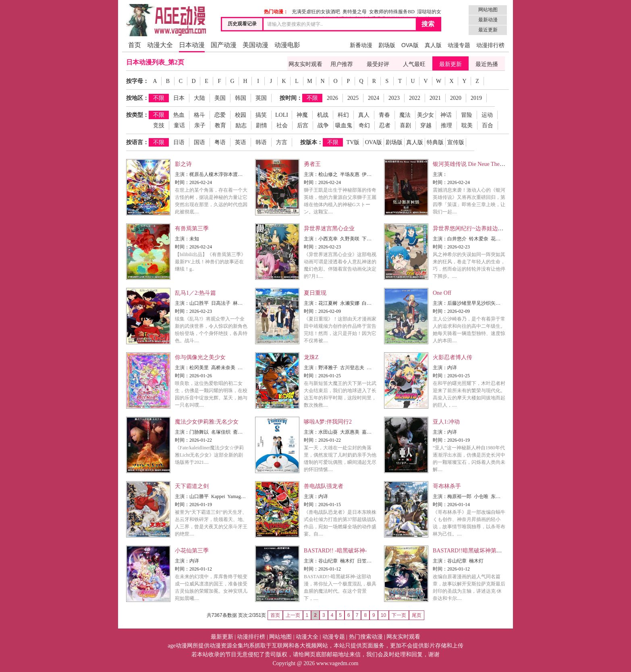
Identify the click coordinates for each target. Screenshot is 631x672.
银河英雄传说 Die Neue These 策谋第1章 (482, 164)
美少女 (426, 115)
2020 (456, 98)
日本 (179, 98)
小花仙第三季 (192, 551)
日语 (179, 142)
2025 (353, 98)
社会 (282, 125)
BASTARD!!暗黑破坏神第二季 (470, 551)
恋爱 (220, 115)
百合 (488, 125)
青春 (384, 115)
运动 (487, 115)
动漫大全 (160, 45)
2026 (332, 98)
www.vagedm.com (337, 663)
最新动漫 (488, 20)
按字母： (137, 81)
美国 (220, 98)
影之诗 (183, 164)
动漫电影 (287, 45)
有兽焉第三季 (192, 228)
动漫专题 (459, 45)
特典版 (435, 142)
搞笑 (261, 115)
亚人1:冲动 (446, 422)
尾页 (417, 615)
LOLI (282, 115)
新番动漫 (361, 45)
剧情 (262, 125)
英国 (261, 98)
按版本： (311, 142)
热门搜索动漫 (366, 637)
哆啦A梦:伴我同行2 (328, 422)
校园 (241, 115)
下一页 (399, 615)
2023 (394, 98)
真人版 (433, 45)
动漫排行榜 (490, 45)
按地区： (137, 98)
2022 (415, 98)
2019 (476, 98)
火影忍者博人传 (452, 357)
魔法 (405, 115)
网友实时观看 (305, 64)
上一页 (293, 615)
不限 (159, 98)
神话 (446, 115)
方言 (282, 142)
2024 (374, 98)
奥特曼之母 (355, 12)
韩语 (261, 142)
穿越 (426, 125)
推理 (446, 125)
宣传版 (456, 142)
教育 (220, 125)
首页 (135, 45)
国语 (199, 142)
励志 (241, 125)
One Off (442, 293)
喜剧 (405, 125)
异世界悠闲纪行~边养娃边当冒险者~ (478, 228)
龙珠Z (311, 357)
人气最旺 (414, 64)
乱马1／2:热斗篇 (195, 293)
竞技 (159, 125)
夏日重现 (315, 293)
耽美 (467, 125)
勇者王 (312, 164)
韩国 (241, 98)
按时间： (291, 98)
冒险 (467, 115)
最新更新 (450, 64)
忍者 (385, 125)
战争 (323, 125)
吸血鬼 (344, 125)
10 (383, 615)
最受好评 (378, 64)
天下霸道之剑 (192, 486)
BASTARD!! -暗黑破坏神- (335, 551)
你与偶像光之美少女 (200, 357)
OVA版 (410, 45)
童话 (179, 125)
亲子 (200, 125)
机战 (323, 115)
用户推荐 (342, 64)
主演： (182, 174)
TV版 (353, 142)
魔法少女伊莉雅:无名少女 (207, 422)
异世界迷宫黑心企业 (329, 228)
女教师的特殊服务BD (392, 12)
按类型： (137, 115)
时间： (182, 182)
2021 (435, 98)
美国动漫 (255, 45)
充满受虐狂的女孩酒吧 (316, 12)
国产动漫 (224, 45)
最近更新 (488, 30)
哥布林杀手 (447, 486)
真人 (364, 115)
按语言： (137, 142)
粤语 (220, 142)
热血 (179, 115)
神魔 (302, 115)
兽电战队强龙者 (324, 486)
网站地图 (488, 10)
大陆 (199, 98)
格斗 (199, 115)
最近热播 (487, 64)
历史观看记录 (242, 24)
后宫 (303, 125)
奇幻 (364, 125)
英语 (241, 142)
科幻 (343, 115)
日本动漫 (192, 45)
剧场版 (387, 45)
